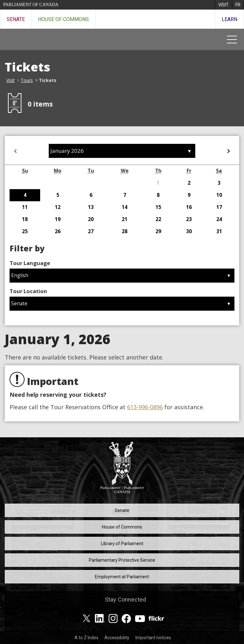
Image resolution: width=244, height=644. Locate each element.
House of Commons (63, 19)
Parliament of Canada (31, 5)
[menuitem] (223, 5)
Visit (11, 80)
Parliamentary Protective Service (122, 560)
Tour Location (28, 291)
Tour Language (30, 263)
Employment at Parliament (122, 577)
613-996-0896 (145, 407)
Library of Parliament (122, 544)
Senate (16, 19)
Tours (27, 80)
